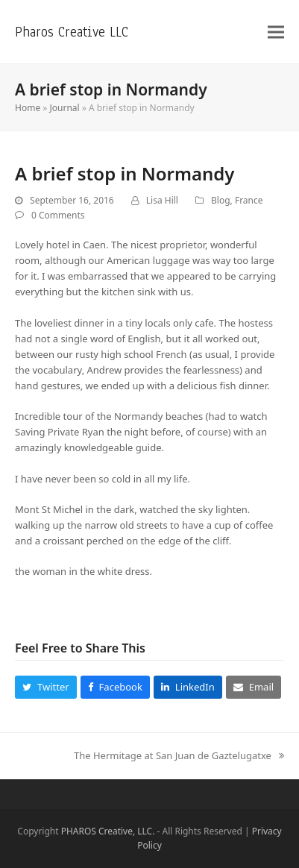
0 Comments (58, 215)
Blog (221, 200)
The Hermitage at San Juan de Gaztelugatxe (179, 756)
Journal (65, 108)
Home (28, 108)
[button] (276, 32)
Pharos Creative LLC (72, 32)
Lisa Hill (162, 200)
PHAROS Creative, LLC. (108, 831)
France (249, 200)
